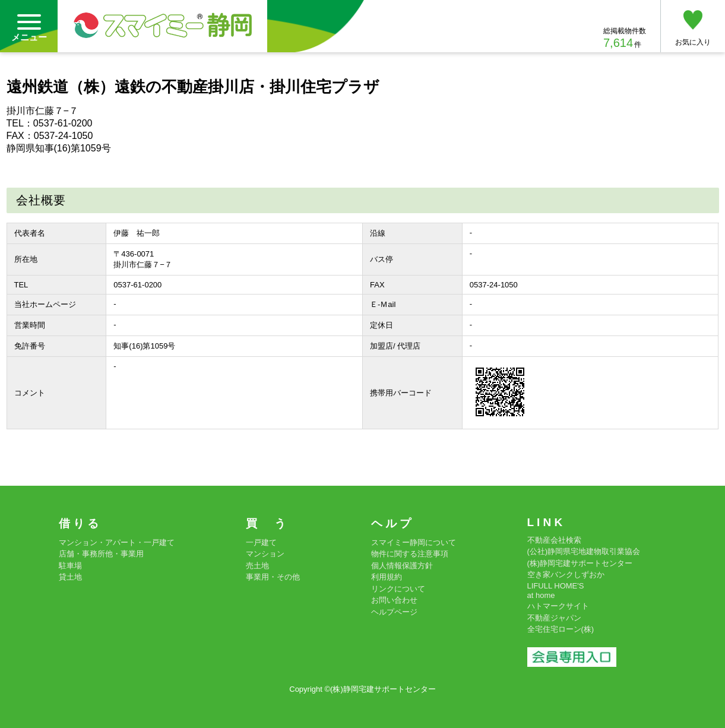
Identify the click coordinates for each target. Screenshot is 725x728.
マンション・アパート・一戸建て (117, 542)
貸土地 (70, 577)
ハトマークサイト (558, 606)
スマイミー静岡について (414, 542)
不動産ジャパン (554, 618)
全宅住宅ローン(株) (561, 629)
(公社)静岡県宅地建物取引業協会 (584, 551)
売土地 (257, 566)
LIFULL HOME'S (556, 586)
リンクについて (398, 589)
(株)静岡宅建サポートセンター (580, 563)
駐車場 (70, 566)
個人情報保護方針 (402, 566)
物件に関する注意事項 (410, 554)
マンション (265, 554)
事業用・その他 (273, 577)
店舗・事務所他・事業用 (101, 554)
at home (541, 595)
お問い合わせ (394, 600)
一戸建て (261, 542)
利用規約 (387, 577)
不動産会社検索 (554, 540)
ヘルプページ (394, 612)
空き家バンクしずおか (566, 575)
